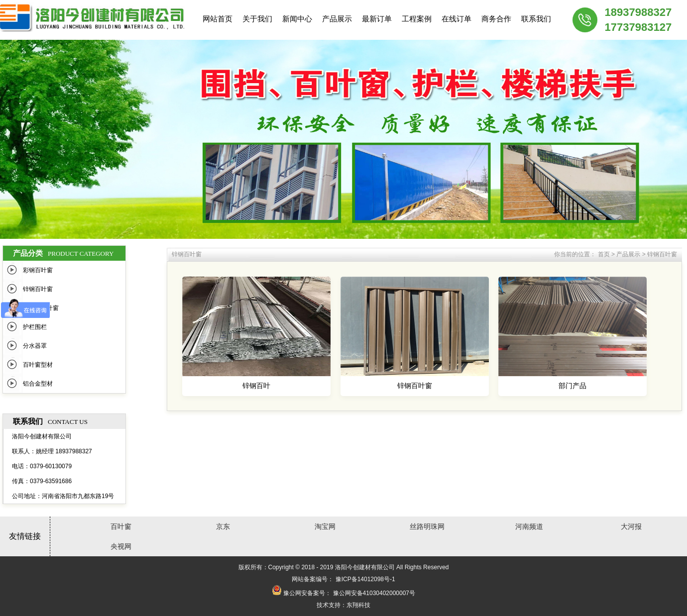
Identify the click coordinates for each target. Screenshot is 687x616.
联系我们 (536, 19)
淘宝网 (325, 526)
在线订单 (457, 19)
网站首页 (218, 19)
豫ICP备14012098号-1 (365, 579)
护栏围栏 (35, 327)
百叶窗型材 (38, 365)
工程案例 (417, 19)
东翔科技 (358, 605)
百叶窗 (121, 526)
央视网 (121, 546)
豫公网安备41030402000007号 (374, 593)
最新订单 (377, 19)
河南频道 (529, 526)
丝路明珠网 (427, 526)
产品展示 (337, 19)
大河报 (631, 526)
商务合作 (496, 19)
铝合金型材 (38, 384)
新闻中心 (297, 19)
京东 (223, 526)
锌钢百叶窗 (38, 289)
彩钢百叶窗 (38, 270)
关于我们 (257, 19)
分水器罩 (35, 346)
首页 (604, 254)
